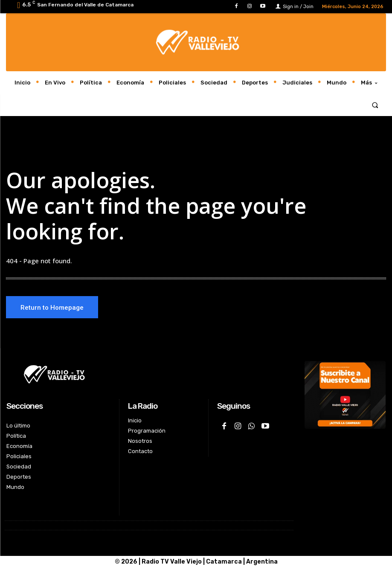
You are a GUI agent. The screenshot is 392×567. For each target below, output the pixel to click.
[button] (375, 105)
